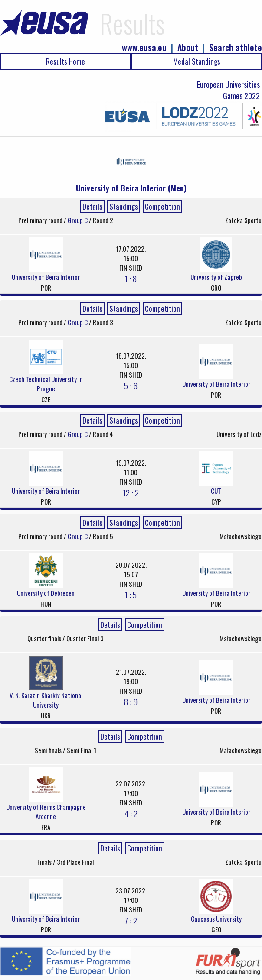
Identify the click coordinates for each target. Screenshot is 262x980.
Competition (162, 206)
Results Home (65, 61)
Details (92, 206)
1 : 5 (131, 595)
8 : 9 (131, 702)
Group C (78, 220)
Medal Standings (197, 61)
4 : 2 (131, 813)
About (188, 47)
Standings (124, 206)
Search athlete (236, 47)
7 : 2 (131, 920)
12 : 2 (131, 492)
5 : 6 (131, 385)
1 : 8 (131, 278)
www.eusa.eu (144, 47)
